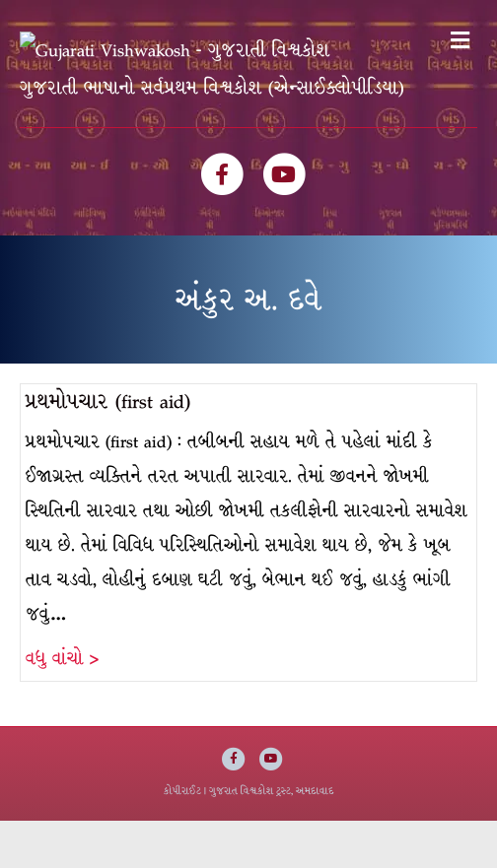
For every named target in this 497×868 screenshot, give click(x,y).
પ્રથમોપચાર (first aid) (108, 449)
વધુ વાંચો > (62, 706)
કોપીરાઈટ (182, 838)
